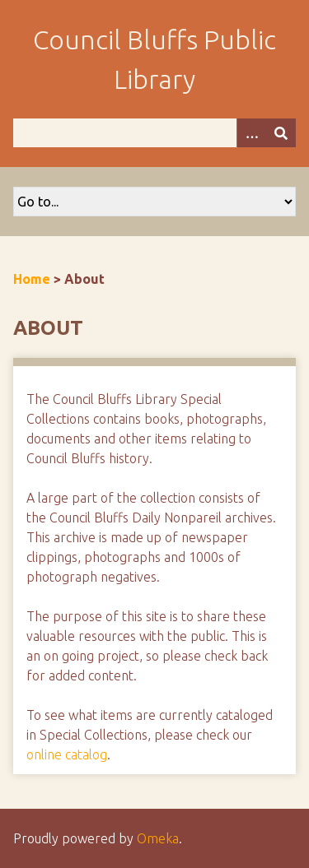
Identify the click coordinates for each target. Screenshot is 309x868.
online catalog (67, 754)
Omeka (158, 838)
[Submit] (281, 133)
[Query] (154, 133)
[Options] (251, 133)
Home (32, 279)
